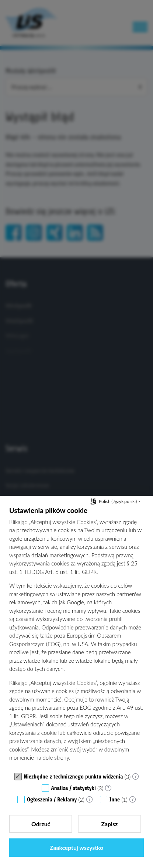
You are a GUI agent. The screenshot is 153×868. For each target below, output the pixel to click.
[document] (76, 637)
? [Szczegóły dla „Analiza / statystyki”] (108, 788)
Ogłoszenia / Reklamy (52, 800)
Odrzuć (41, 824)
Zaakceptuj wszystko (76, 847)
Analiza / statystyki (74, 788)
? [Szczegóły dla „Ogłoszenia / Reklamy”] (89, 799)
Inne (115, 800)
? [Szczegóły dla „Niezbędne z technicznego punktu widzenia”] (135, 776)
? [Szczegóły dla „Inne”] (133, 799)
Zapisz (110, 824)
